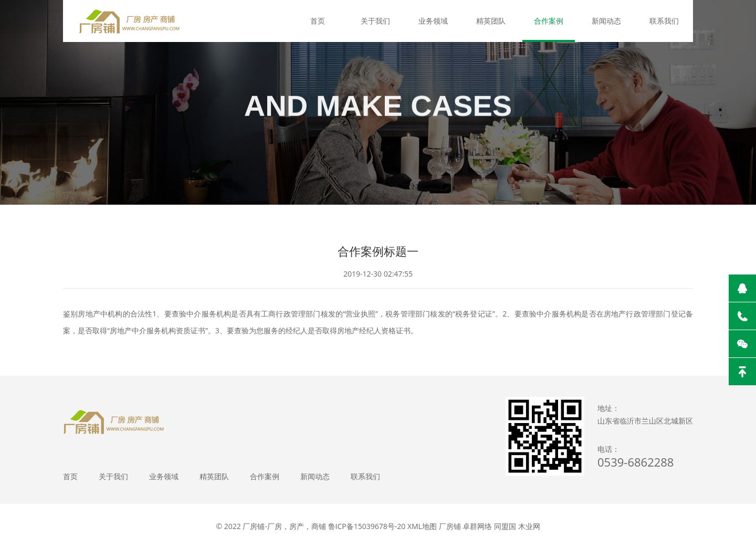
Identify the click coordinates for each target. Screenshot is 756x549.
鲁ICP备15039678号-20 (367, 526)
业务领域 (433, 21)
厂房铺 (450, 526)
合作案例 (549, 21)
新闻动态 (606, 21)
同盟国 (505, 526)
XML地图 (422, 526)
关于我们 (375, 21)
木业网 (529, 526)
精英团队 (491, 21)
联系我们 (664, 21)
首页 (318, 21)
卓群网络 (477, 526)
